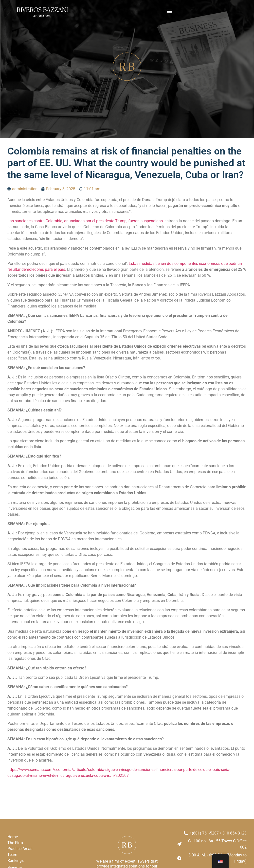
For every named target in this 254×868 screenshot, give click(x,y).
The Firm (15, 843)
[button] (169, 11)
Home (13, 837)
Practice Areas (20, 849)
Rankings (16, 860)
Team (12, 855)
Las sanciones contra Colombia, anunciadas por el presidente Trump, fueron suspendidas (85, 221)
